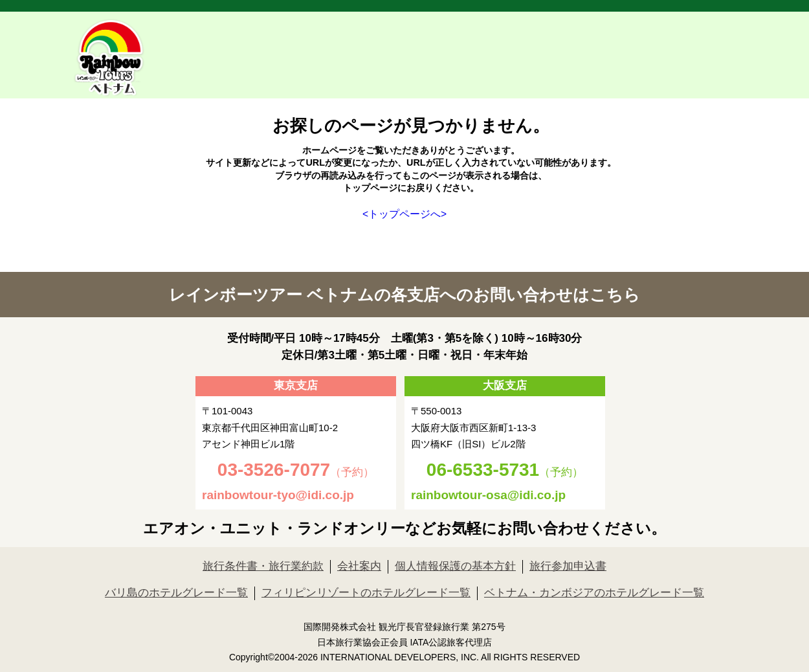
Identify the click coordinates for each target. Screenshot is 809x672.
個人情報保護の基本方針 (455, 566)
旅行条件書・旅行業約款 (263, 566)
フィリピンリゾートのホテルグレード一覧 (366, 593)
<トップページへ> (404, 214)
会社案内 (359, 566)
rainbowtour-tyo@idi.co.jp (278, 495)
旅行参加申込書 (568, 566)
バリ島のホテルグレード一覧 (176, 593)
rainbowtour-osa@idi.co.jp (488, 495)
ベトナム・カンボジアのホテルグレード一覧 (594, 593)
